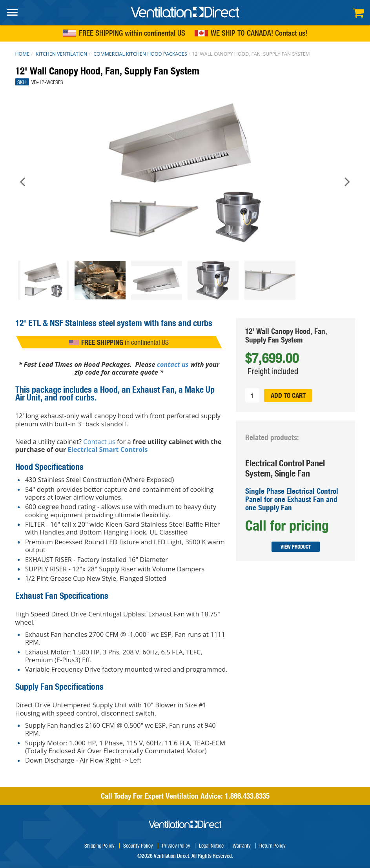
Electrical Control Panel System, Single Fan (285, 468)
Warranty (242, 845)
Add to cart (288, 395)
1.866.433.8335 (247, 796)
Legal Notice (211, 845)
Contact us (290, 34)
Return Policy (272, 845)
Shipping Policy (99, 845)
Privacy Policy (176, 845)
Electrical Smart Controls (108, 449)
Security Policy (138, 845)
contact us (173, 364)
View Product (295, 547)
